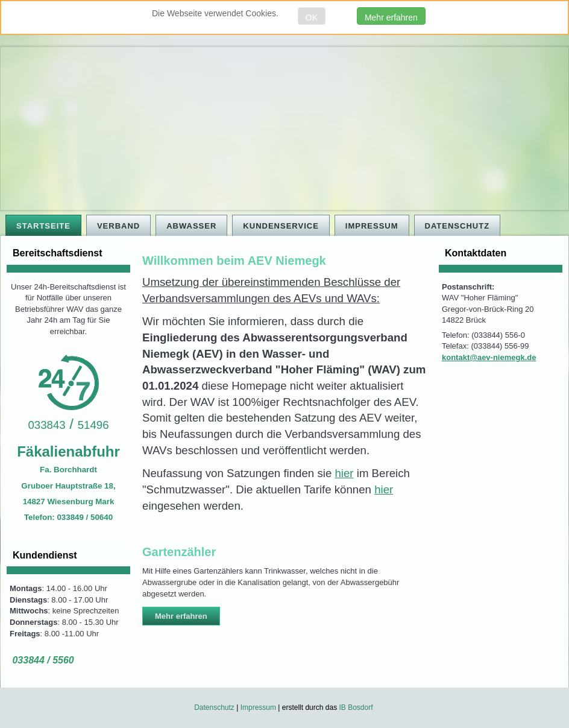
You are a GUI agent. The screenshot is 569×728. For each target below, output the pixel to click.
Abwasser (191, 226)
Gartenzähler (179, 552)
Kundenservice (281, 226)
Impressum (372, 226)
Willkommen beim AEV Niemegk (234, 261)
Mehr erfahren (391, 17)
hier (344, 473)
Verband (118, 226)
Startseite (43, 226)
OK (312, 17)
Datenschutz (457, 226)
